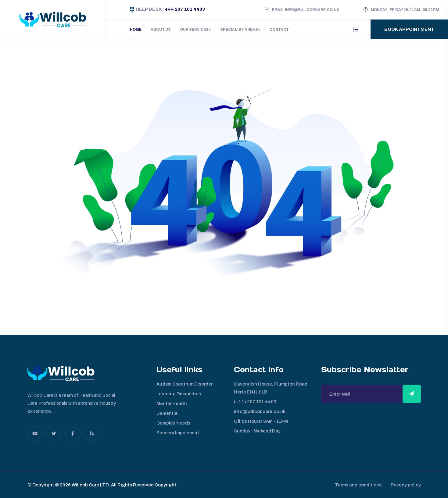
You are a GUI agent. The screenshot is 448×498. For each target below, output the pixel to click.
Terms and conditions (355, 485)
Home (136, 30)
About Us (161, 30)
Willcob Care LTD (90, 485)
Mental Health (172, 404)
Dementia (167, 413)
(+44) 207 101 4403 (255, 402)
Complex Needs (173, 423)
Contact (279, 30)
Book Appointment (409, 29)
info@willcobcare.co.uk (260, 411)
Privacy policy (406, 485)
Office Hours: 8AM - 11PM (261, 421)
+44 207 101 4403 (185, 9)
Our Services (194, 30)
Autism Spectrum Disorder (185, 384)
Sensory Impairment (178, 433)
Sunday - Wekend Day (257, 431)
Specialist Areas (239, 30)
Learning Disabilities (179, 394)
